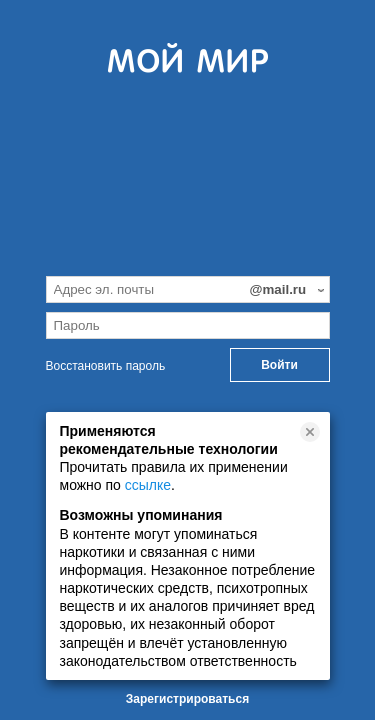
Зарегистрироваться (187, 699)
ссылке (148, 485)
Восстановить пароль (106, 366)
